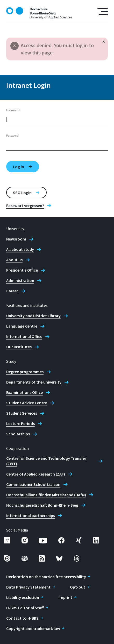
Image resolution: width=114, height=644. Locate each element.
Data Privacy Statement (28, 587)
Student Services (22, 413)
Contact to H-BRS (22, 618)
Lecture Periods (20, 423)
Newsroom (16, 239)
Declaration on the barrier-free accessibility (46, 577)
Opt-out (78, 587)
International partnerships (31, 515)
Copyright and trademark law (33, 628)
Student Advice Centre (27, 403)
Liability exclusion (23, 597)
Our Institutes (19, 347)
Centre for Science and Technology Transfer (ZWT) (46, 461)
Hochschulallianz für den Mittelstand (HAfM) (46, 495)
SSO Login (22, 193)
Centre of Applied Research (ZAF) (36, 474)
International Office (24, 336)
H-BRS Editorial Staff (25, 608)
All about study (20, 249)
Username (13, 110)
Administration (20, 280)
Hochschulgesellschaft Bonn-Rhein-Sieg (42, 505)
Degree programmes (25, 372)
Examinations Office (24, 392)
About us (14, 260)
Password (12, 135)
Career (12, 291)
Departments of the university (34, 382)
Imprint (65, 597)
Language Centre (22, 326)
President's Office (22, 270)
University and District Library (33, 316)
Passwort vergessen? (25, 206)
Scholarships (18, 434)
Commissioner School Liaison (33, 484)
